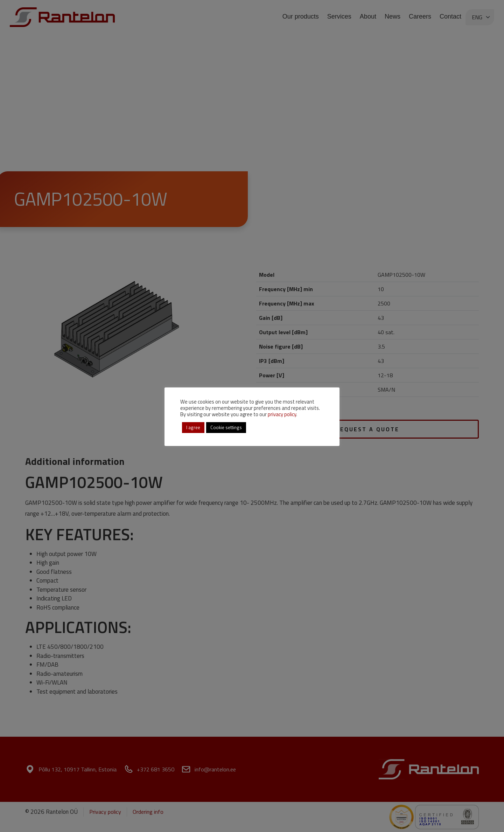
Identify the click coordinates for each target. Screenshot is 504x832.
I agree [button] (193, 427)
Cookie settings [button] (226, 427)
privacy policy (282, 414)
